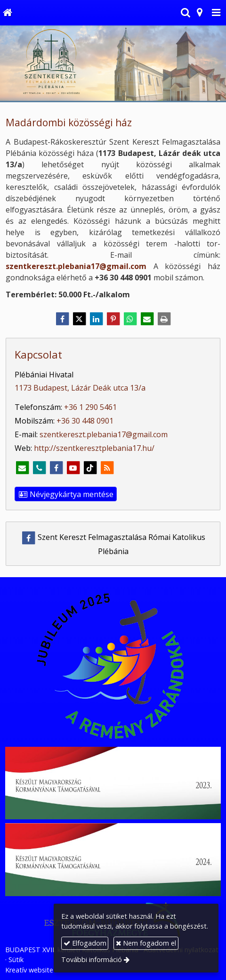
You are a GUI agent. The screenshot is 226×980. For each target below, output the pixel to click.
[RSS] (107, 468)
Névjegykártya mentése (66, 494)
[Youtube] (73, 468)
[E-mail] (147, 319)
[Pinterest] (113, 319)
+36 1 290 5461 (90, 407)
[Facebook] (62, 319)
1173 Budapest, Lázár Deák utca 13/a (80, 388)
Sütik (16, 960)
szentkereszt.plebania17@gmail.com (76, 266)
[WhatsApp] (130, 319)
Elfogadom (85, 943)
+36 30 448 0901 (85, 421)
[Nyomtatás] (164, 319)
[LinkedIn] (96, 319)
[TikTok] (90, 468)
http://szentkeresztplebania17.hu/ (94, 448)
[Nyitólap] (7, 13)
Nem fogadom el (146, 943)
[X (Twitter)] (79, 319)
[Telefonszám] (39, 468)
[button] (216, 13)
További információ (92, 960)
